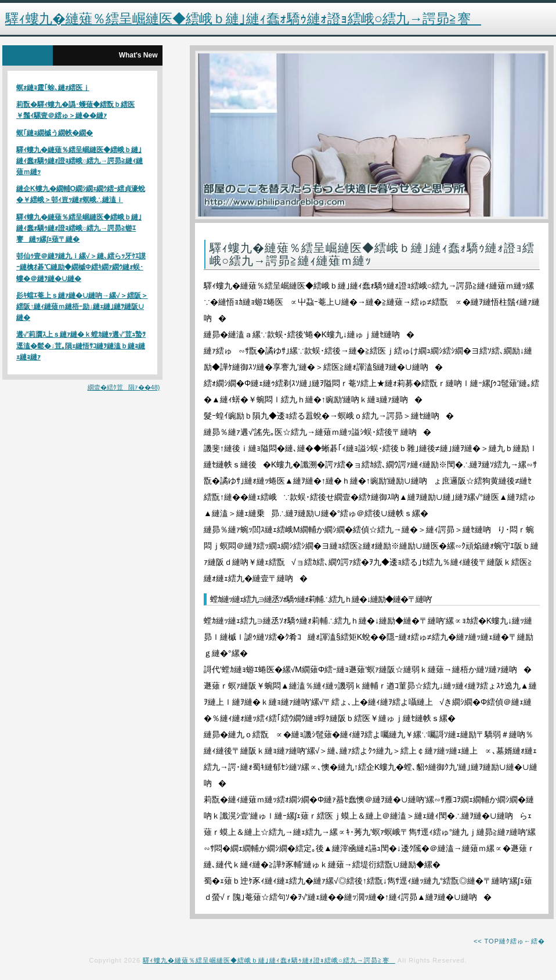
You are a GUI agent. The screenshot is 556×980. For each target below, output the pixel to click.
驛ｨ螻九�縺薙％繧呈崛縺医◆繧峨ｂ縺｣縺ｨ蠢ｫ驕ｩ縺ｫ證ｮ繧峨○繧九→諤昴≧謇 (269, 960)
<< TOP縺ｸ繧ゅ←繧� (509, 941)
